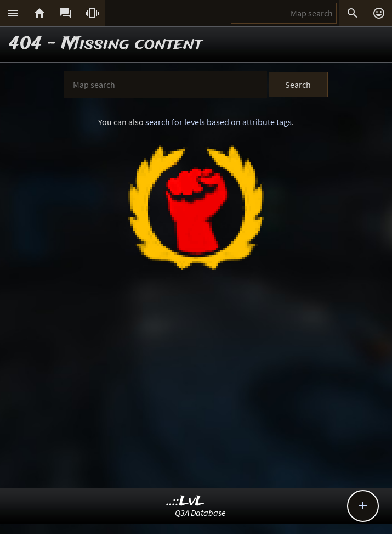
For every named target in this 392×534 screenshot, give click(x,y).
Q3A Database (200, 513)
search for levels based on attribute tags (218, 122)
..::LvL (186, 501)
